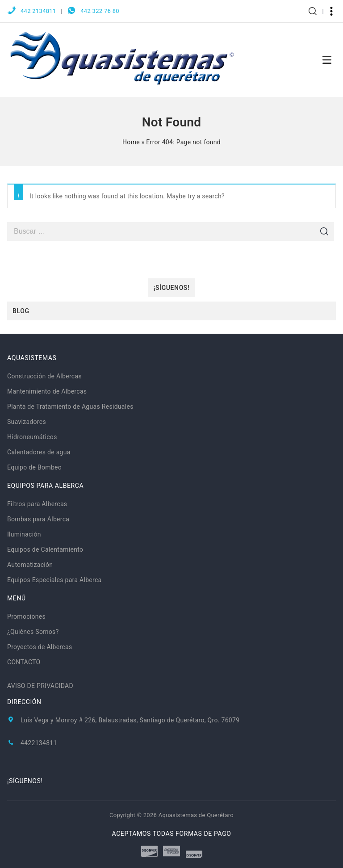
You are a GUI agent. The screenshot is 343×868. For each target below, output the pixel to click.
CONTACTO (24, 662)
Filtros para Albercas (37, 504)
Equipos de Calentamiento (45, 549)
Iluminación (24, 534)
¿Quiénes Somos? (33, 632)
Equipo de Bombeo (34, 467)
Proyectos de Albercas (40, 647)
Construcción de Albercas (44, 376)
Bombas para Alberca (38, 519)
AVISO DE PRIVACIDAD (40, 686)
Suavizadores (27, 422)
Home (131, 142)
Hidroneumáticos (32, 437)
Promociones (26, 616)
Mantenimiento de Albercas (47, 391)
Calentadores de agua (39, 452)
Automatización (30, 565)
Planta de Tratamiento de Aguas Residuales (70, 407)
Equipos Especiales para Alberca (54, 580)
